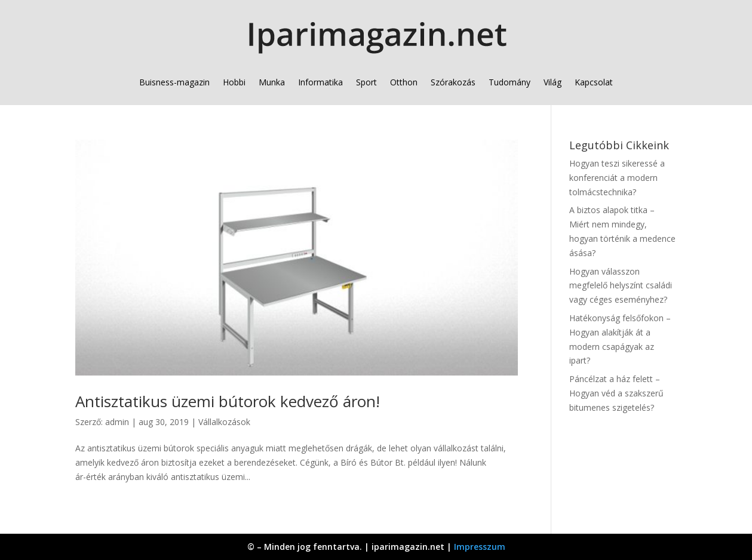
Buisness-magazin (174, 82)
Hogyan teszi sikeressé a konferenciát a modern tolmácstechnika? (617, 178)
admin (117, 422)
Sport (366, 82)
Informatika (320, 82)
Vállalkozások (224, 422)
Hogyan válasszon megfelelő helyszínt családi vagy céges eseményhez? (621, 286)
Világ (553, 82)
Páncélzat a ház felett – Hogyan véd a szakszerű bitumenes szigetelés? (616, 393)
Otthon (404, 82)
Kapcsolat (594, 82)
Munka (272, 82)
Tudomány (509, 82)
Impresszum (480, 547)
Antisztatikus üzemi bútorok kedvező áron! (228, 401)
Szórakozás (453, 82)
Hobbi (234, 82)
